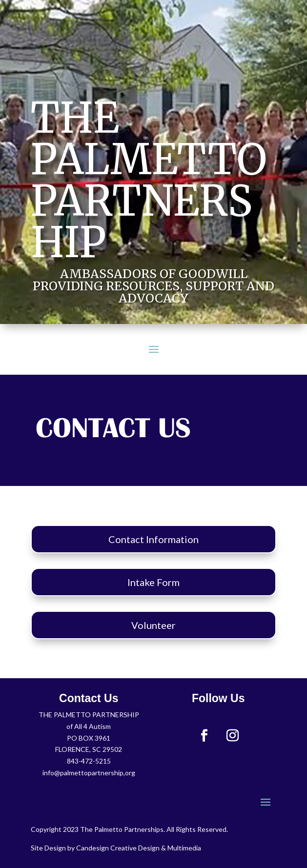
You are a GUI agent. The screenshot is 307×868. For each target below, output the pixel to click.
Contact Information (153, 539)
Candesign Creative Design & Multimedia (139, 848)
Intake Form (153, 582)
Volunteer (153, 625)
